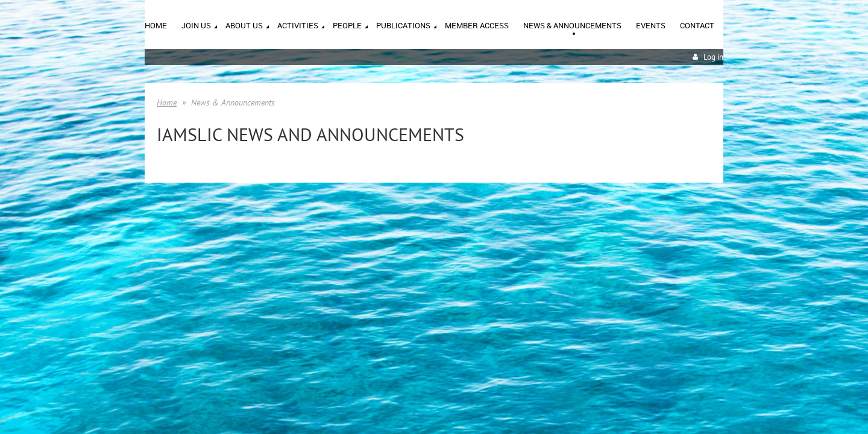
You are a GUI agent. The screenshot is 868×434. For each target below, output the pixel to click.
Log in (713, 57)
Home (167, 102)
